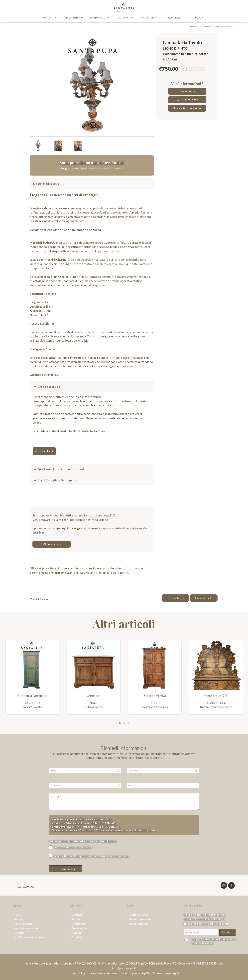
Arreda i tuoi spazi (138, 924)
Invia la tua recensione (26, 928)
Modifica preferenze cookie (29, 937)
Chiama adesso (52, 544)
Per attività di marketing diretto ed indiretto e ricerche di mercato (88, 856)
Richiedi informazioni (187, 108)
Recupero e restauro (140, 919)
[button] (92, 387)
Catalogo (77, 915)
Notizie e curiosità (138, 915)
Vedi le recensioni (24, 924)
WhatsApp (187, 91)
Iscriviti (227, 932)
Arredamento (99, 18)
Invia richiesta (65, 869)
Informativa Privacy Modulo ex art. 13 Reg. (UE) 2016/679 (83, 823)
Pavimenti (48, 18)
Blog (200, 18)
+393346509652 (187, 100)
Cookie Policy (96, 973)
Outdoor (125, 18)
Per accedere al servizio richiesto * (71, 847)
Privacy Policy (77, 973)
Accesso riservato (119, 973)
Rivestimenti (73, 18)
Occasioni (150, 18)
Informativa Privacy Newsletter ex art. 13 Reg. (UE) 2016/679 (85, 827)
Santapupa (175, 18)
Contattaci (44, 451)
